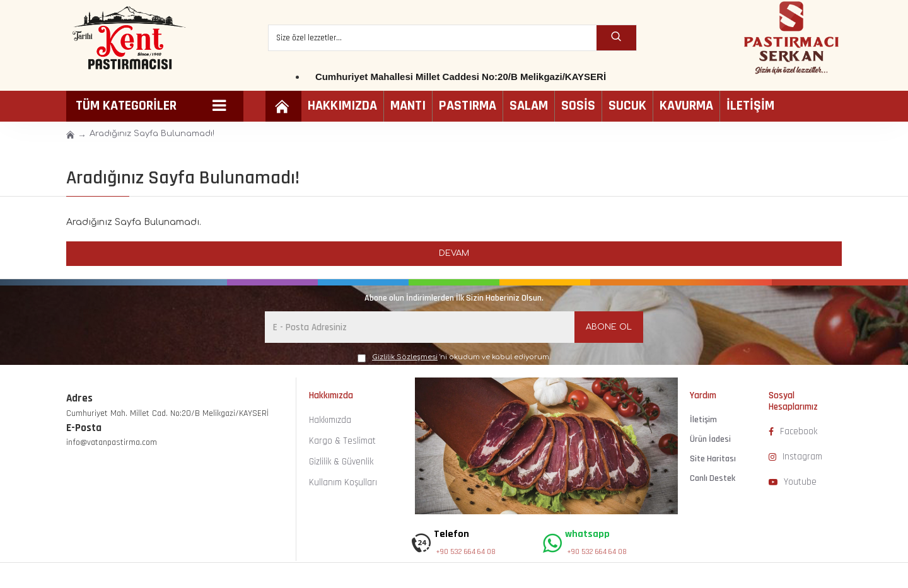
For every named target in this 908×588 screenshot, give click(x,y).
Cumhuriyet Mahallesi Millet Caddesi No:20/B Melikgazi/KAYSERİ (461, 77)
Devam (454, 253)
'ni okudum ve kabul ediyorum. (454, 358)
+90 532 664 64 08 (466, 552)
